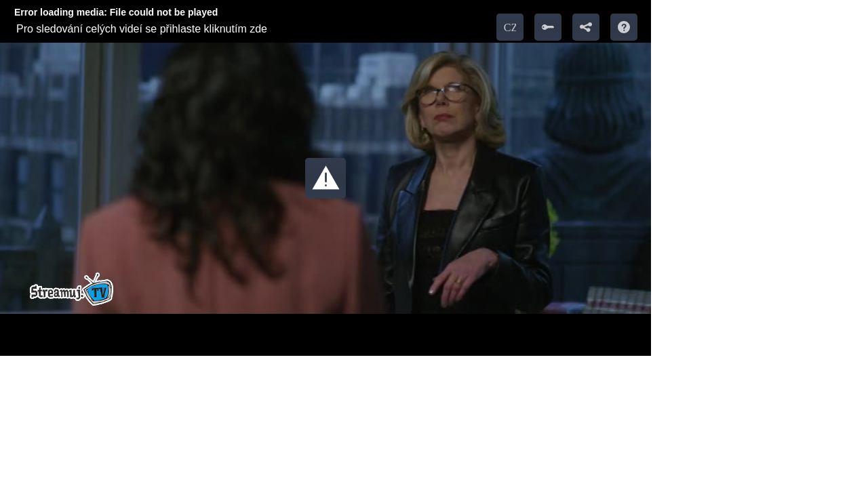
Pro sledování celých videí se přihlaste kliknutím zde (142, 29)
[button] (325, 178)
